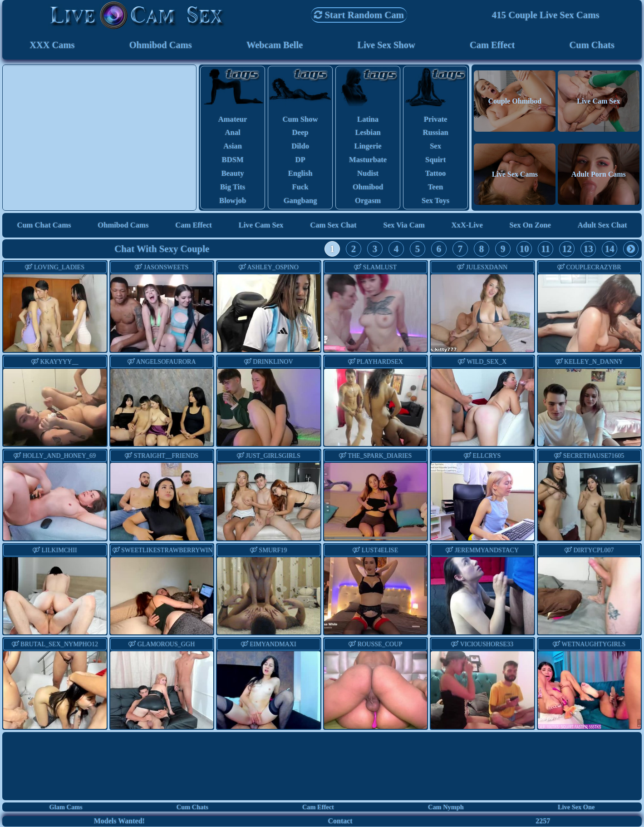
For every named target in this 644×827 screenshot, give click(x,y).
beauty (232, 174)
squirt (436, 161)
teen (436, 188)
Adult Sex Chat (602, 226)
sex (435, 147)
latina (368, 120)
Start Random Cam (359, 15)
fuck (300, 188)
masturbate (368, 161)
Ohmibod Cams (160, 45)
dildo (300, 147)
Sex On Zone (530, 226)
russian (435, 133)
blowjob (233, 201)
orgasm (368, 201)
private (436, 120)
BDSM (232, 161)
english (300, 174)
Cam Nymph (446, 808)
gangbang (300, 201)
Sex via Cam (404, 226)
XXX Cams (52, 45)
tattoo (436, 174)
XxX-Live (467, 226)
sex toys (436, 201)
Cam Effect (493, 45)
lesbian (368, 133)
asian (233, 147)
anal (233, 133)
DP (300, 161)
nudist (368, 174)
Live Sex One (576, 808)
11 (546, 250)
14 (610, 250)
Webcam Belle (275, 45)
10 (524, 250)
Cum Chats (592, 45)
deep (300, 133)
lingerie (368, 147)
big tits (233, 188)
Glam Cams (66, 808)
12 (567, 250)
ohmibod (368, 188)
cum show (300, 120)
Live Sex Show (386, 45)
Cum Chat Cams (44, 226)
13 (588, 250)
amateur (232, 120)
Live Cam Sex (261, 226)
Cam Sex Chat (333, 226)
